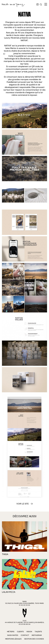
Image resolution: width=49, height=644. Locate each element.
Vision (29, 632)
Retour (5, 54)
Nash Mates (13, 635)
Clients (20, 632)
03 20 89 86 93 (24, 624)
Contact (25, 635)
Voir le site (23, 504)
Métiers (11, 632)
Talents (38, 632)
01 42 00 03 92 (24, 605)
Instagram (37, 635)
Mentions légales (13, 639)
